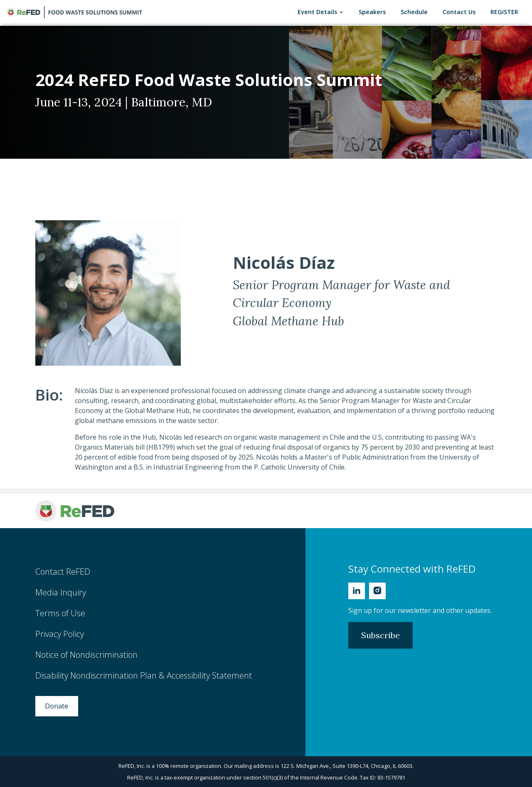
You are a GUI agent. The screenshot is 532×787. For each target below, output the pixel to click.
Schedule (416, 11)
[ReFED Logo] (75, 511)
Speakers (374, 11)
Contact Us (461, 11)
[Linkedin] (357, 591)
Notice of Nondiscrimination (86, 655)
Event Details (322, 12)
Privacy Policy (60, 634)
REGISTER (506, 11)
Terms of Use (60, 613)
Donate (57, 706)
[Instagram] (377, 591)
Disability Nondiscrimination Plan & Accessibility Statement (144, 675)
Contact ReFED (63, 572)
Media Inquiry (61, 592)
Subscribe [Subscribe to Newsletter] (381, 635)
